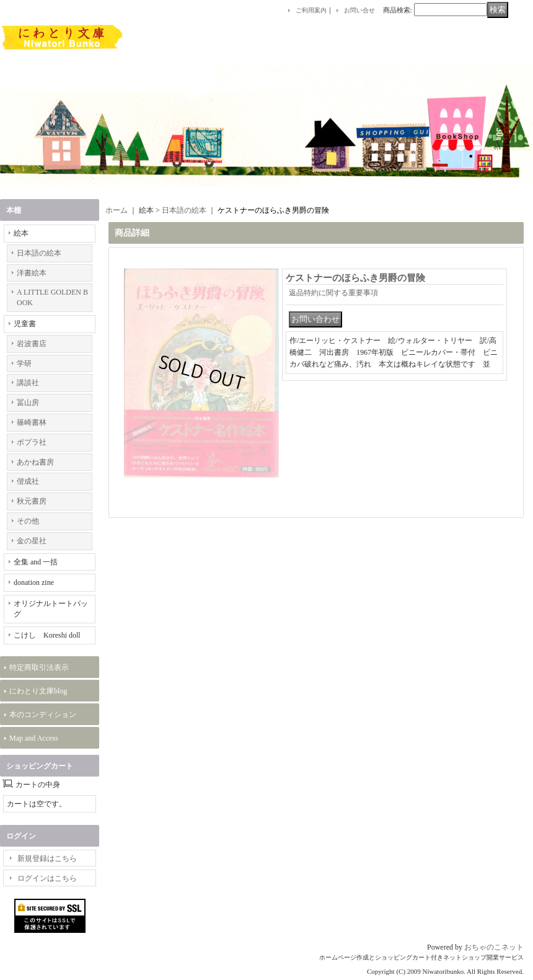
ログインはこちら (47, 878)
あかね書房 (35, 462)
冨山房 (28, 403)
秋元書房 (32, 501)
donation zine (34, 582)
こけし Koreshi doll (47, 635)
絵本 (21, 233)
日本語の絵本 (39, 253)
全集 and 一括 (36, 562)
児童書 (25, 324)
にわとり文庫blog (38, 691)
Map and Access (34, 738)
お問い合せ (359, 10)
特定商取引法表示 (39, 667)
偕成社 (28, 481)
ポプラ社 (32, 442)
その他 (28, 521)
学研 (24, 363)
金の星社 (32, 541)
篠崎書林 (32, 422)
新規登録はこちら (47, 858)
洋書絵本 (32, 273)
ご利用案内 (311, 10)
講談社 (28, 383)
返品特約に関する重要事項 (333, 293)
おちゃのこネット (494, 947)
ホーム (117, 210)
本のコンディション (43, 715)
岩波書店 (32, 344)
